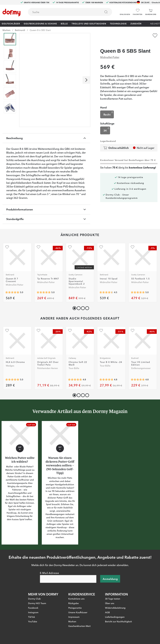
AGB (107, 612)
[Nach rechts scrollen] (86, 80)
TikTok (32, 617)
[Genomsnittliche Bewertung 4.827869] (138, 380)
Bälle (64, 23)
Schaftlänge (107, 117)
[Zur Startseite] (11, 13)
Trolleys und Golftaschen (89, 23)
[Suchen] (106, 12)
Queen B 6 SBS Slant (40, 30)
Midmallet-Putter (110, 51)
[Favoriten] (138, 12)
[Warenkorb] (151, 12)
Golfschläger (11, 23)
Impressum (74, 617)
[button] (125, 11)
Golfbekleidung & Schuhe (40, 23)
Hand (103, 101)
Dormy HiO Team (37, 603)
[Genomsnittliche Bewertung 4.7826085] (106, 380)
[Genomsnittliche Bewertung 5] (12, 292)
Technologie (118, 23)
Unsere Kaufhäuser (78, 612)
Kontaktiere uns (76, 599)
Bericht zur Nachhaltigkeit (118, 621)
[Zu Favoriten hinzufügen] (155, 36)
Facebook (33, 608)
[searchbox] (63, 12)
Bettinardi (20, 30)
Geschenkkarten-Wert (79, 626)
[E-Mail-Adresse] (68, 579)
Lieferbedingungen (115, 617)
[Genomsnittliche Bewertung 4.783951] (75, 380)
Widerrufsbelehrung (115, 608)
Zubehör (136, 23)
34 (107, 124)
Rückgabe (73, 603)
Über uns (110, 603)
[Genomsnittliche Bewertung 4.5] (106, 292)
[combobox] (70, 12)
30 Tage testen (113, 599)
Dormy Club (34, 599)
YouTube (33, 621)
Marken (6, 30)
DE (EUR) (148, 2)
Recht (109, 108)
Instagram (33, 612)
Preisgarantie (75, 608)
